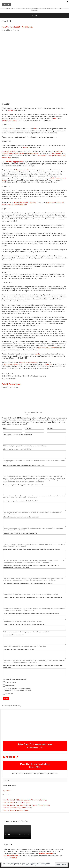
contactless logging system (14, 162)
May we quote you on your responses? (15, 679)
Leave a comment (10, 379)
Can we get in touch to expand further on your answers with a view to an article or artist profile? (18, 689)
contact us (13, 858)
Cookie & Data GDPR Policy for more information (35, 865)
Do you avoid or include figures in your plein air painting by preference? (25, 624)
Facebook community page (28, 362)
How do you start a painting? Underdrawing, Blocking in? (20, 533)
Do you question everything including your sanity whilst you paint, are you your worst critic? (31, 614)
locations (11, 129)
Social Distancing (40, 376)
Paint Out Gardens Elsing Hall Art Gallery (17, 808)
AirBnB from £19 (32, 154)
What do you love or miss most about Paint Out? (18, 449)
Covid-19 (7, 376)
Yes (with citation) (9, 685)
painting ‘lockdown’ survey (50, 348)
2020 (5, 373)
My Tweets (6, 791)
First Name (28, 428)
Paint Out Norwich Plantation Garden (16, 810)
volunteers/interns (11, 856)
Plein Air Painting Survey (11, 384)
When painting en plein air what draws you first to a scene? (21, 517)
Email (5, 428)
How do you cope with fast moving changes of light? (19, 649)
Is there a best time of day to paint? (14, 635)
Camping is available (9, 151)
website (37, 354)
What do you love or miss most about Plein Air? (17, 435)
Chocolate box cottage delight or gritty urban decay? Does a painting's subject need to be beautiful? (33, 597)
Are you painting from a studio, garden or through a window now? (23, 485)
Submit (6, 699)
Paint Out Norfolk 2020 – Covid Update (17, 27)
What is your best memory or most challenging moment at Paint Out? (24, 465)
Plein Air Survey (16, 706)
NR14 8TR (11, 110)
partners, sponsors (46, 854)
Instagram (49, 364)
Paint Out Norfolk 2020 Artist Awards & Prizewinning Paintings (25, 800)
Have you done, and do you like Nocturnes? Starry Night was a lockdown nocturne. (28, 583)
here (36, 129)
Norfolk (10, 373)
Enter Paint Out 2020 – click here (25, 203)
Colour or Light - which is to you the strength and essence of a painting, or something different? (32, 549)
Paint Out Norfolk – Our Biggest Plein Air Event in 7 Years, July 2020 (26, 805)
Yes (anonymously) (9, 682)
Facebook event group (9, 120)
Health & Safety (16, 376)
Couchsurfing (57, 154)
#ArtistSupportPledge (11, 364)
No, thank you (8, 694)
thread (54, 118)
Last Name (50, 428)
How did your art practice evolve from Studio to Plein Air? (20, 501)
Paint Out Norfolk (28, 376)
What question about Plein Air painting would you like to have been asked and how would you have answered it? (33, 666)
